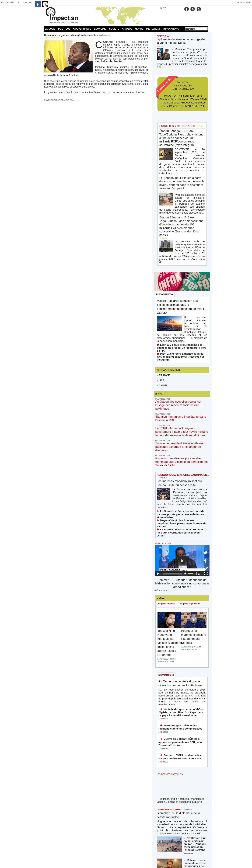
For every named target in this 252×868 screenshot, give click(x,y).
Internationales (167, 576)
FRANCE (163, 314)
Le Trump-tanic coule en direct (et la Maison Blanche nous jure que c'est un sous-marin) (195, 768)
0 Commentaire (161, 491)
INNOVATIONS (171, 29)
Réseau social (8, 3)
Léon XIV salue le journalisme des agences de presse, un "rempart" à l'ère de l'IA (181, 292)
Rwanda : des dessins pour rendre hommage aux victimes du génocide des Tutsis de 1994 (180, 386)
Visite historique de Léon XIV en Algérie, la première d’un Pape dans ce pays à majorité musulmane (182, 612)
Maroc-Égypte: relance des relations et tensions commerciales (180, 626)
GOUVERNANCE (82, 29)
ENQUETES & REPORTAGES (174, 118)
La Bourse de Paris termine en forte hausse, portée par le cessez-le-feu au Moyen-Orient (180, 431)
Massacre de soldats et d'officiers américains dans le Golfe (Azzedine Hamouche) (195, 787)
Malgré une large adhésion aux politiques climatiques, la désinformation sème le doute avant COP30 (181, 261)
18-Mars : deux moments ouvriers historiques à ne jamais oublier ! (195, 748)
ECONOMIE (100, 29)
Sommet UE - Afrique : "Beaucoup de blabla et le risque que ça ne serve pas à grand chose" (182, 487)
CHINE (162, 325)
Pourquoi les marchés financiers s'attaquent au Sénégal (192, 539)
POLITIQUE (64, 29)
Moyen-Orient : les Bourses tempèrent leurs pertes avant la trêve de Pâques (180, 436)
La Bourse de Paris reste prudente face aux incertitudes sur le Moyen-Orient (180, 441)
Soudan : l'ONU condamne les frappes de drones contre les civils (182, 650)
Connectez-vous (243, 3)
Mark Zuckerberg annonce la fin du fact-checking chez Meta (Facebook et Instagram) (179, 297)
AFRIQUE (127, 29)
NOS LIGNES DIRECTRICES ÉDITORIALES (178, 826)
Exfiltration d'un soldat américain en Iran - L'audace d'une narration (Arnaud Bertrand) (194, 730)
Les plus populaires (192, 504)
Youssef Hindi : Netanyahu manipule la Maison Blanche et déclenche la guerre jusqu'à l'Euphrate (170, 543)
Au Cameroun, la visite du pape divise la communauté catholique (180, 587)
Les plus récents (167, 504)
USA (160, 319)
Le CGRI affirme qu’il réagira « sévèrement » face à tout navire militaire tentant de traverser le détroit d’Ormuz (182, 364)
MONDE (139, 29)
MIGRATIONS (153, 29)
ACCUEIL (50, 29)
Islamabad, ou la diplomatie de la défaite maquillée (180, 708)
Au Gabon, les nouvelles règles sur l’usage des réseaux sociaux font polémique (181, 342)
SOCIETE (114, 29)
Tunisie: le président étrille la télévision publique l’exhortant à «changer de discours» (181, 375)
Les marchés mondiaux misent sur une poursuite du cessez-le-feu (181, 406)
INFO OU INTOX (165, 248)
